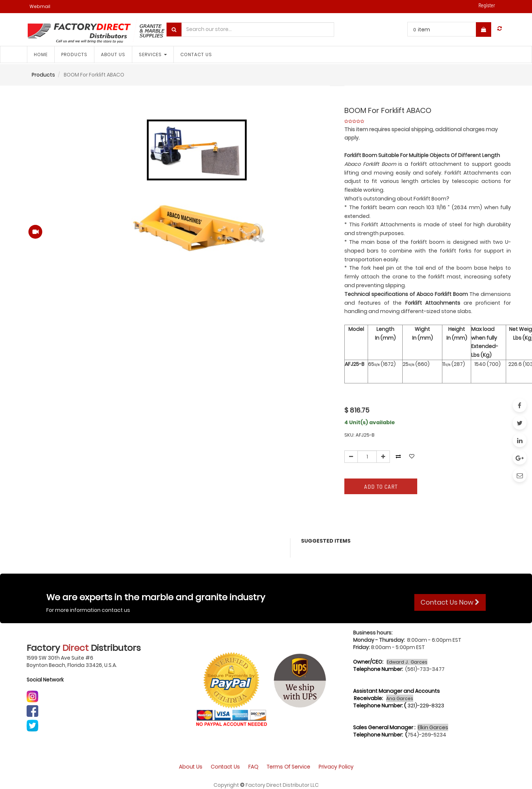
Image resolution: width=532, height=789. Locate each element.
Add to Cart (381, 486)
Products (43, 75)
